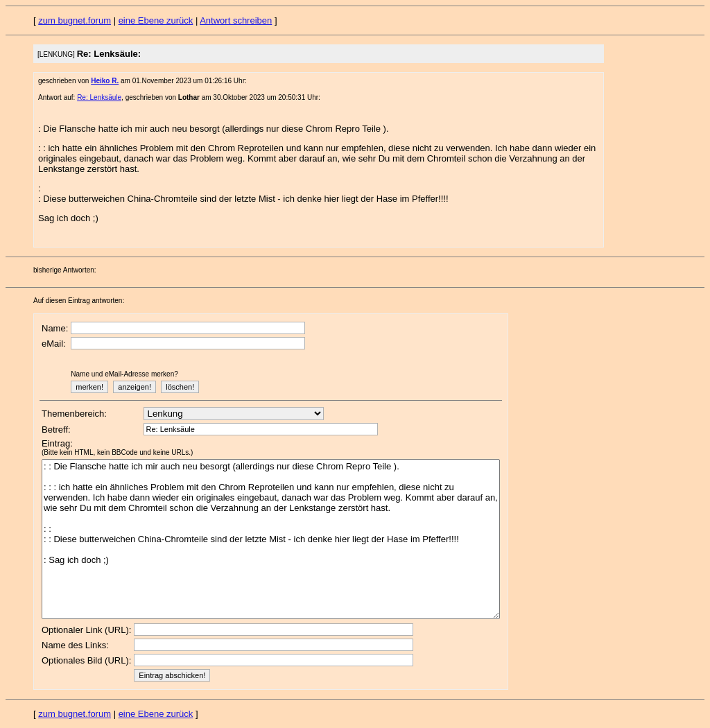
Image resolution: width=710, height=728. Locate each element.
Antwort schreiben (236, 20)
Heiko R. (105, 81)
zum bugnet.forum (75, 20)
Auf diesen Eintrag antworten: (79, 301)
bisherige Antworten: (65, 270)
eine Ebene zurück (156, 20)
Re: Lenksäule (99, 97)
